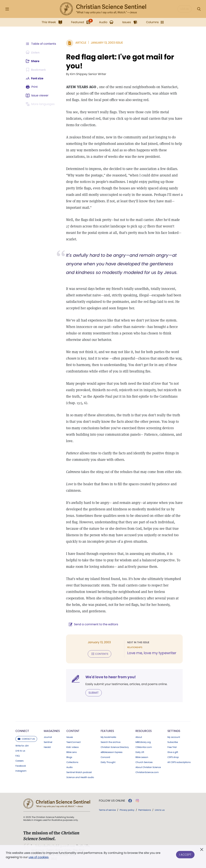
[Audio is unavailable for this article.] (33, 52)
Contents (99, 654)
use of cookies (38, 857)
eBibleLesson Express (112, 752)
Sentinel (48, 742)
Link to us (20, 751)
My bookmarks (108, 737)
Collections (72, 762)
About (139, 737)
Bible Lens (72, 752)
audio (80, 777)
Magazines (52, 731)
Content (73, 731)
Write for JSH (22, 746)
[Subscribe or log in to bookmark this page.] (36, 70)
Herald (47, 747)
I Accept (185, 854)
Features (107, 731)
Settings (174, 731)
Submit (93, 693)
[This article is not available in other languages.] (41, 104)
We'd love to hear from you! (110, 677)
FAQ (17, 756)
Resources (144, 731)
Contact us (26, 739)
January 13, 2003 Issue (106, 43)
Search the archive (111, 742)
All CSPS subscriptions (179, 762)
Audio (70, 767)
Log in (185, 9)
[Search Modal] (199, 9)
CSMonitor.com (144, 747)
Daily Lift (140, 752)
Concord (105, 757)
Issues (70, 737)
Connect (22, 731)
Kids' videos (72, 747)
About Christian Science (148, 767)
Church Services (144, 762)
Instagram (21, 771)
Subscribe (173, 742)
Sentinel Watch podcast (79, 772)
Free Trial (172, 747)
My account (174, 737)
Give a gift (173, 752)
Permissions (145, 810)
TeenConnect (73, 742)
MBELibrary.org (143, 742)
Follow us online (112, 800)
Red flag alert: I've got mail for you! (119, 61)
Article (80, 43)
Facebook (21, 766)
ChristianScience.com (147, 772)
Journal (48, 737)
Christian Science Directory (115, 747)
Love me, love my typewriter (151, 653)
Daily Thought (108, 762)
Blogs (69, 757)
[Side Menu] (7, 9)
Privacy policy (127, 810)
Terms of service (107, 810)
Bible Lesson (142, 757)
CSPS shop (173, 757)
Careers (19, 761)
